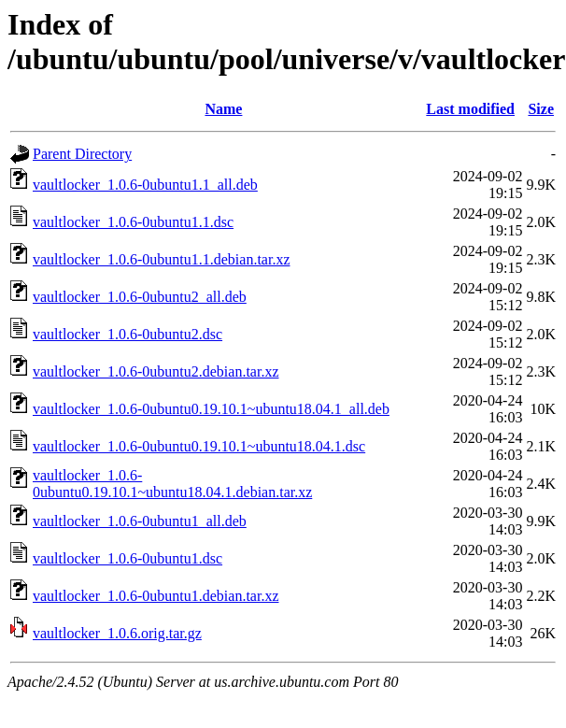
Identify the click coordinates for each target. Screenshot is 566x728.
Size (541, 109)
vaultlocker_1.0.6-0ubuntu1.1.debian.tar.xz (161, 259)
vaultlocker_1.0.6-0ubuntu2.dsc (127, 334)
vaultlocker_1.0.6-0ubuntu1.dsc (127, 558)
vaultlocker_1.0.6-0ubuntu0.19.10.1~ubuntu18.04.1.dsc (199, 446)
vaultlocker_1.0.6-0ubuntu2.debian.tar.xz (156, 371)
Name (223, 109)
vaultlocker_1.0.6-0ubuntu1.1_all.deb (145, 185)
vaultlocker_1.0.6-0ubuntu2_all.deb (140, 297)
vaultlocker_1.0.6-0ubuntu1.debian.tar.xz (156, 596)
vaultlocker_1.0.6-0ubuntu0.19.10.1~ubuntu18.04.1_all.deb (211, 409)
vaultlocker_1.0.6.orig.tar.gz (117, 633)
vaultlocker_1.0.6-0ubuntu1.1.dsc (133, 222)
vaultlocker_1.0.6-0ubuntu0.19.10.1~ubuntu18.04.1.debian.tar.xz (172, 484)
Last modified (470, 109)
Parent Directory (82, 154)
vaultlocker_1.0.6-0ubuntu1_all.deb (140, 521)
